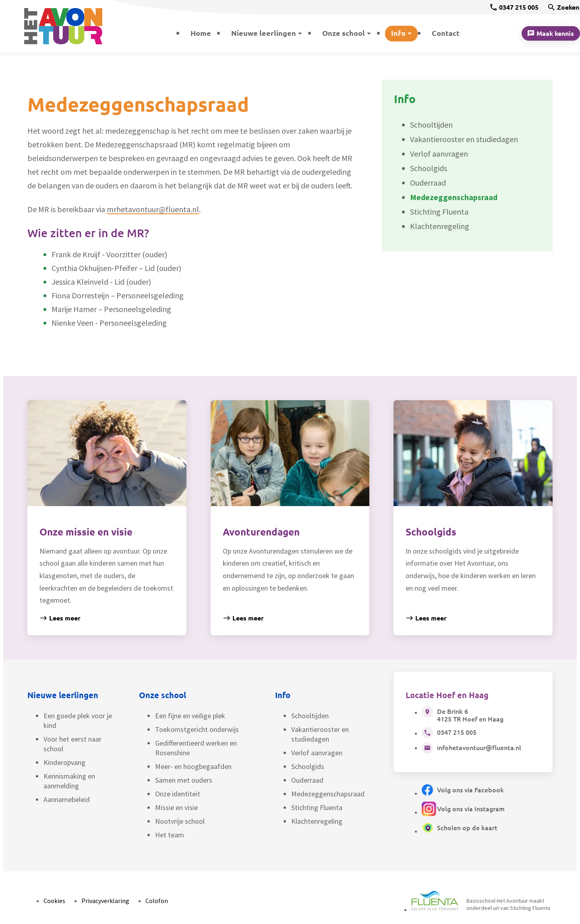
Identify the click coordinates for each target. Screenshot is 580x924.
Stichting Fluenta (317, 807)
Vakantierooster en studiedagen (320, 734)
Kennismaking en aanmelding (69, 781)
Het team (170, 835)
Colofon (157, 901)
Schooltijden (310, 716)
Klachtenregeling (317, 821)
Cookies (54, 901)
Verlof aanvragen (317, 753)
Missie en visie (176, 807)
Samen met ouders (184, 780)
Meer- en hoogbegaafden (193, 766)
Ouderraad (307, 780)
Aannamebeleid (67, 799)
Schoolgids (308, 766)
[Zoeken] (564, 7)
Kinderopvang (64, 762)
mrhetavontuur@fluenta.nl (153, 209)
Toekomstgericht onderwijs (197, 729)
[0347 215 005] (514, 7)
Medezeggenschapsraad (328, 794)
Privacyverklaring (105, 901)
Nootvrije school (180, 821)
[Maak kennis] (551, 33)
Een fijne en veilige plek (190, 716)
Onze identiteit (178, 794)
